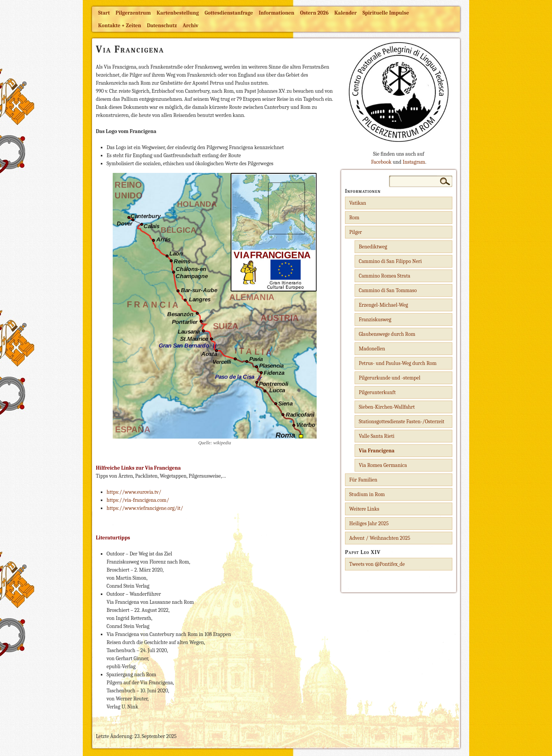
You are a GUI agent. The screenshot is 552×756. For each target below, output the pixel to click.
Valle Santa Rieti (377, 436)
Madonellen (372, 349)
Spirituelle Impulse (386, 13)
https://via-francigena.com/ (138, 500)
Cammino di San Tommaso (388, 290)
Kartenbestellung (178, 13)
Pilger (356, 232)
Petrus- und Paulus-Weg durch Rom (398, 363)
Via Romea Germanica (383, 465)
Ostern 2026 (314, 13)
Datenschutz (162, 25)
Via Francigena (377, 451)
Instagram (414, 162)
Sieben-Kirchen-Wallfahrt (387, 407)
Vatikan (358, 203)
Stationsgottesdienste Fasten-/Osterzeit (402, 422)
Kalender (345, 13)
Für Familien (363, 480)
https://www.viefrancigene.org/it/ (145, 508)
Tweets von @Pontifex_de (377, 564)
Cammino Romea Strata (384, 276)
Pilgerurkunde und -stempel (390, 378)
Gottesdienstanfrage (229, 13)
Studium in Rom (367, 494)
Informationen (277, 13)
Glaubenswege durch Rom (387, 334)
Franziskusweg (375, 320)
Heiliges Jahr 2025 (369, 523)
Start (104, 13)
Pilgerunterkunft (377, 392)
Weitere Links (364, 509)
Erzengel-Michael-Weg (383, 305)
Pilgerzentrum (133, 13)
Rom (354, 218)
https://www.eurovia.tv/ (134, 492)
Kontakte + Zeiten (120, 25)
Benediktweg (373, 247)
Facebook (381, 162)
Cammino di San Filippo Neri (390, 261)
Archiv (190, 25)
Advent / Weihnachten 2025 (380, 538)
